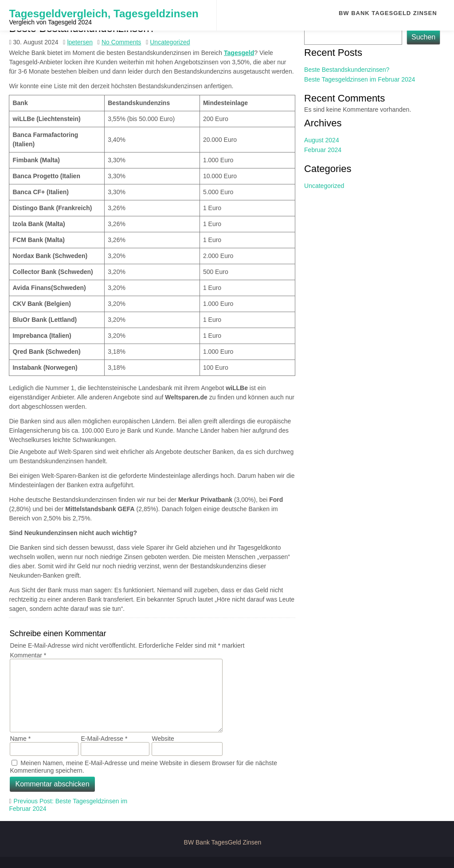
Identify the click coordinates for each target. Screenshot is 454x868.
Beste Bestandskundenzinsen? (347, 70)
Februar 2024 (323, 150)
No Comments (121, 42)
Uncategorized (170, 42)
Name (20, 739)
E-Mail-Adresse (104, 739)
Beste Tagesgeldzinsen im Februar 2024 (360, 79)
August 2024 (322, 140)
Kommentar (28, 655)
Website (163, 739)
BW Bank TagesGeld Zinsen (388, 13)
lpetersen (80, 42)
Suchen (423, 37)
